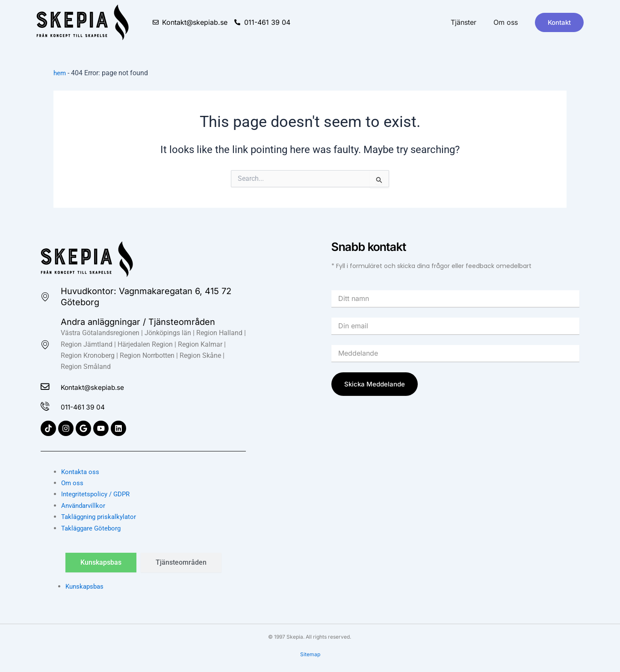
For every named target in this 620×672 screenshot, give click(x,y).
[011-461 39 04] (47, 406)
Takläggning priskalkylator (101, 517)
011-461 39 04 (92, 406)
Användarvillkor (85, 505)
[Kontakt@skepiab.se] (47, 386)
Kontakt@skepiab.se (105, 386)
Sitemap (310, 654)
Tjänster (464, 22)
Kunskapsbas (86, 586)
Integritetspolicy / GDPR (97, 494)
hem (60, 73)
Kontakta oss (81, 472)
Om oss (506, 22)
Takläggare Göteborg (93, 528)
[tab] (101, 563)
